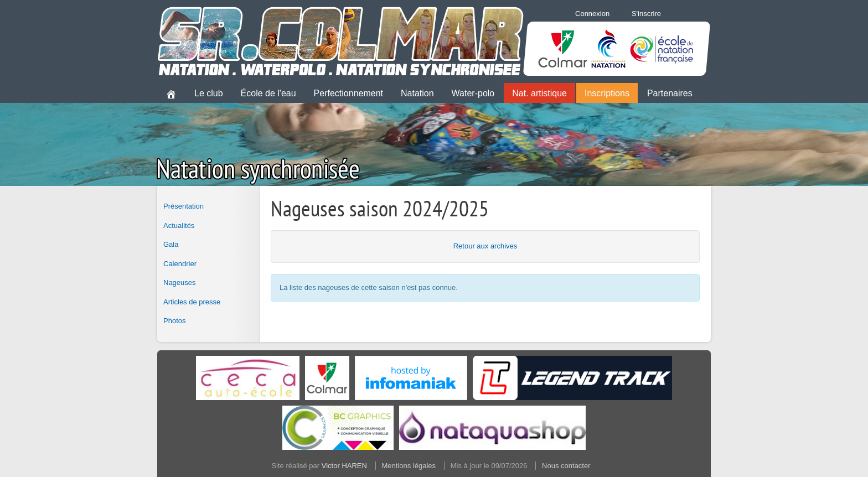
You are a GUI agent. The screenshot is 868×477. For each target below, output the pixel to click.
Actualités (179, 225)
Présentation (184, 206)
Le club (209, 93)
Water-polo (473, 93)
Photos (174, 321)
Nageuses (180, 282)
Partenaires (670, 93)
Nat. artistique (539, 93)
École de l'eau (268, 93)
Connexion (592, 14)
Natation (417, 93)
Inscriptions (607, 93)
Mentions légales (409, 466)
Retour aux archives (485, 246)
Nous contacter (566, 466)
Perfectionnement (348, 93)
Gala (171, 244)
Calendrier (180, 264)
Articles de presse (192, 302)
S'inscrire (646, 14)
